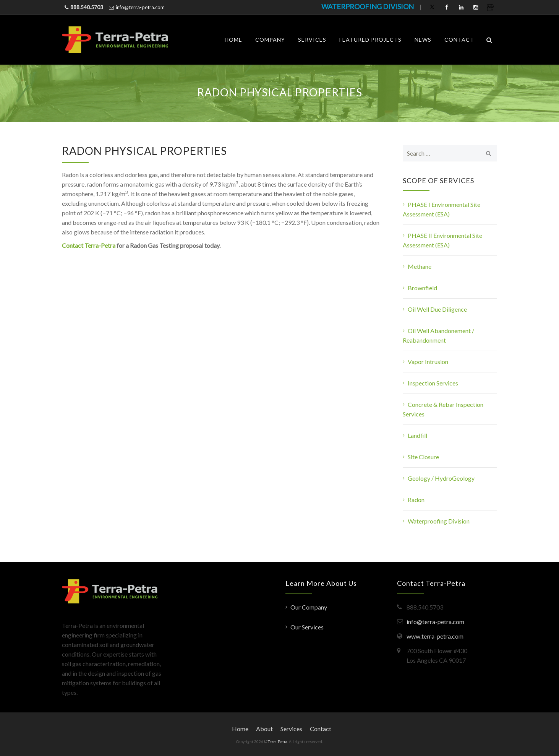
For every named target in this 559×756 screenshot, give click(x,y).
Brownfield (422, 288)
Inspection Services (433, 383)
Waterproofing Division (439, 521)
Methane (420, 266)
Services (312, 40)
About (264, 729)
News (423, 40)
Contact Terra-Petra (89, 245)
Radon (416, 500)
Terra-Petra (278, 741)
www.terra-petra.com (435, 636)
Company (270, 40)
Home (233, 40)
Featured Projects (370, 40)
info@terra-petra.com (140, 7)
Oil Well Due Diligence (437, 309)
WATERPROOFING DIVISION (368, 7)
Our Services (307, 627)
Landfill (417, 435)
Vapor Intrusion (428, 362)
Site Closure (423, 457)
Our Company (309, 607)
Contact (459, 40)
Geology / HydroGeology (441, 478)
